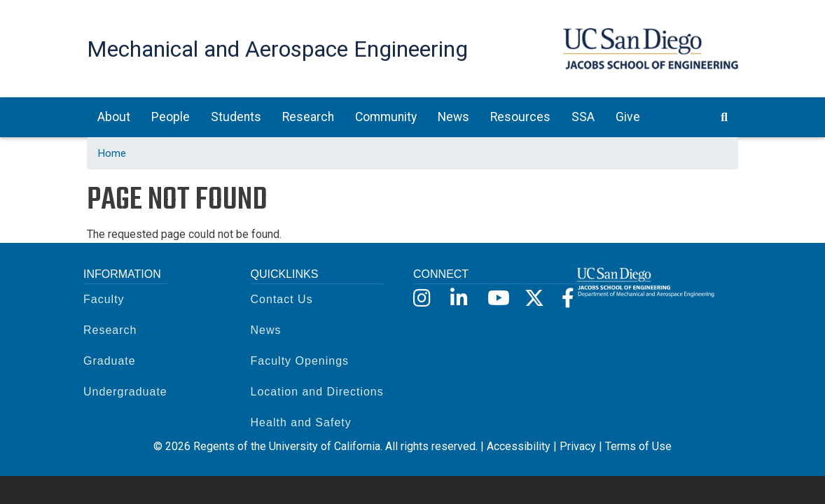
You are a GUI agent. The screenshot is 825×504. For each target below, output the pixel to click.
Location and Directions (317, 392)
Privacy (578, 446)
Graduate (110, 361)
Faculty (104, 299)
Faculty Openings (300, 361)
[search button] (724, 117)
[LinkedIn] (459, 299)
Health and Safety (301, 422)
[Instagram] (422, 299)
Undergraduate (125, 392)
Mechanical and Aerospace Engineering (277, 49)
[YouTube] (496, 299)
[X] (533, 299)
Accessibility (519, 446)
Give (628, 117)
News (266, 330)
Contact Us (282, 299)
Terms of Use (638, 446)
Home (112, 153)
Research (110, 330)
